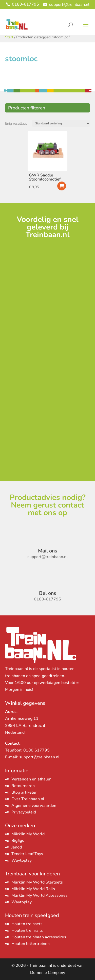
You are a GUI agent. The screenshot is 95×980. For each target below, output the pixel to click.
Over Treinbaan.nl (28, 799)
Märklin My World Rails (33, 889)
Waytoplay (22, 860)
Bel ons (48, 593)
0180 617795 (36, 750)
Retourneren (23, 786)
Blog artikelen (24, 792)
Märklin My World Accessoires (40, 895)
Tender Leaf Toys (27, 854)
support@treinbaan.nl (39, 757)
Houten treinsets (27, 924)
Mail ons (48, 551)
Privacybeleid (24, 812)
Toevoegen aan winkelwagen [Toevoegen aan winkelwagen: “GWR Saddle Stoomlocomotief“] (62, 186)
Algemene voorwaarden (34, 806)
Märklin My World (28, 834)
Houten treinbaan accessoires (39, 937)
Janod (17, 847)
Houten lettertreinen (31, 944)
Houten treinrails (27, 930)
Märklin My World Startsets (37, 882)
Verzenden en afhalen (31, 779)
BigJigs (18, 841)
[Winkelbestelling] (61, 123)
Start (9, 37)
